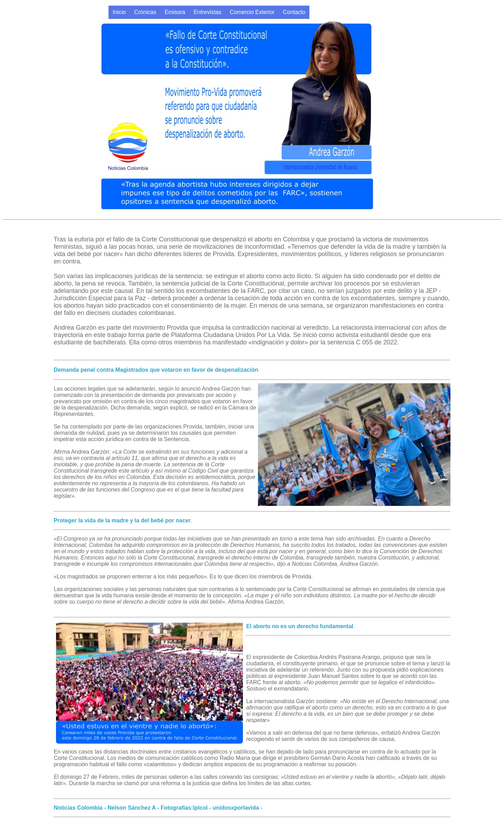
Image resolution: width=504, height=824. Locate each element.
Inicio (119, 12)
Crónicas (145, 12)
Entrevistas (207, 12)
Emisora (175, 12)
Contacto (294, 12)
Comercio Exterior (252, 12)
